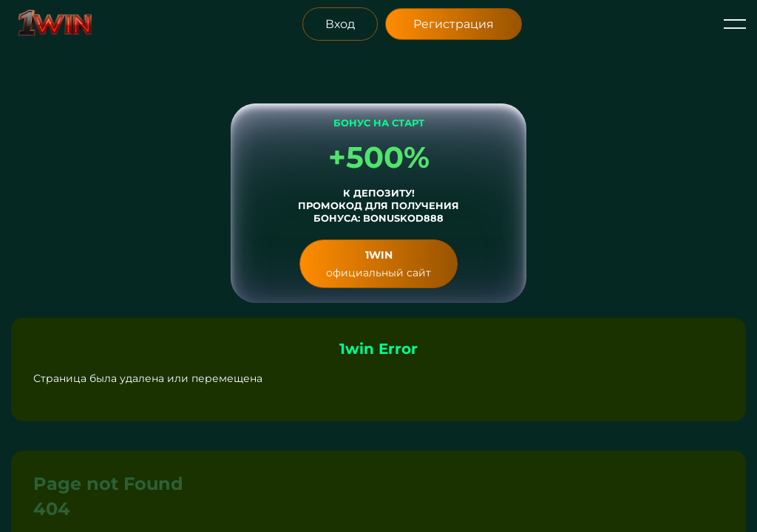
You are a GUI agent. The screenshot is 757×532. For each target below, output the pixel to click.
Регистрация (454, 24)
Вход (340, 24)
